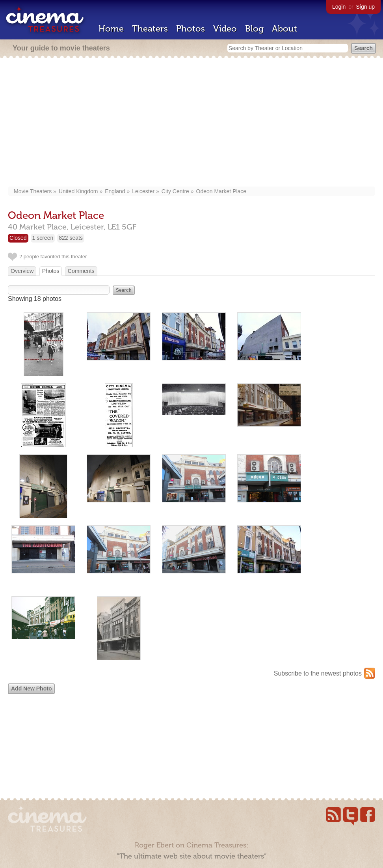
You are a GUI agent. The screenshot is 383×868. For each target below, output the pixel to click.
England (115, 191)
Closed (18, 238)
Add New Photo (31, 689)
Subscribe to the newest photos (318, 673)
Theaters (150, 29)
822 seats (71, 238)
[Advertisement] (191, 123)
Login (339, 7)
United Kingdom (78, 191)
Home (111, 29)
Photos (191, 29)
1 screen (43, 238)
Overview (22, 271)
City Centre (175, 191)
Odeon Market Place (221, 191)
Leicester (143, 191)
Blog (254, 29)
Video (225, 29)
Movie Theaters (33, 191)
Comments (81, 271)
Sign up (365, 7)
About (284, 29)
